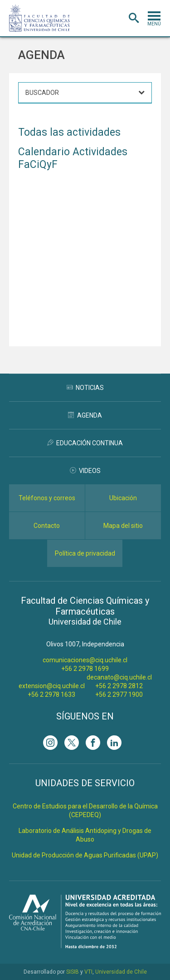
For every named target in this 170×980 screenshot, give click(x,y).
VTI (88, 972)
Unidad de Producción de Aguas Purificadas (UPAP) (85, 855)
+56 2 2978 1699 (85, 669)
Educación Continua (85, 443)
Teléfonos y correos (47, 498)
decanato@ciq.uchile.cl (119, 677)
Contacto (47, 526)
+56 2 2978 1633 (51, 694)
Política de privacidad (85, 553)
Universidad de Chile (121, 972)
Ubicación (123, 498)
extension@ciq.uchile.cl (52, 686)
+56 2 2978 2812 (119, 686)
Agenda (85, 415)
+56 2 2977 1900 (119, 694)
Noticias (85, 388)
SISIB (73, 972)
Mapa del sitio (123, 526)
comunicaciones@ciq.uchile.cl (85, 660)
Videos (85, 471)
